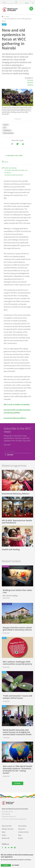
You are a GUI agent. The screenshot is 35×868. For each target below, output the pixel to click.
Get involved (22, 826)
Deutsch (30, 83)
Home (3, 16)
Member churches (8, 829)
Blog (20, 835)
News (8, 16)
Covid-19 (6, 125)
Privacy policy (7, 444)
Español (30, 85)
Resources (22, 829)
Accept (6, 865)
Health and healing (8, 133)
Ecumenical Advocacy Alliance (14, 175)
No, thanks (16, 865)
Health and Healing (10, 168)
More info (3, 862)
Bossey (21, 838)
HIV (5, 128)
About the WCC (7, 826)
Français (30, 80)
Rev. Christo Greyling (10, 596)
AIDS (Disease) (7, 130)
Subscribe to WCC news (15, 156)
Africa (6, 162)
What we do (6, 838)
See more (18, 783)
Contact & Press (23, 832)
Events (4, 835)
